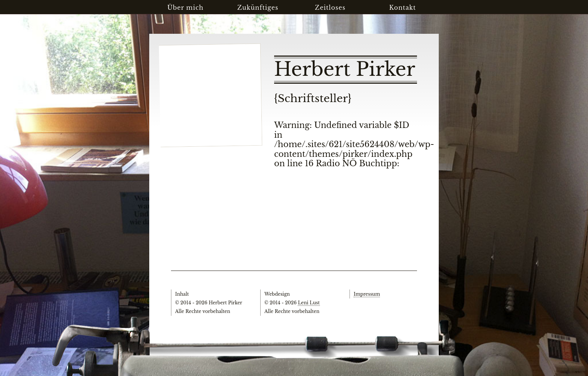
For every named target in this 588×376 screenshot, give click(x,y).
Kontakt (403, 8)
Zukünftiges (258, 8)
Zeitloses (330, 8)
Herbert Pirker (345, 69)
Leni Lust (309, 303)
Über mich (185, 8)
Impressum (367, 294)
